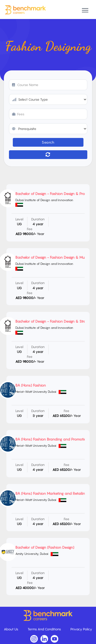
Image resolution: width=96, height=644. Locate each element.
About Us (11, 629)
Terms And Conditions (45, 629)
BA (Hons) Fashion (31, 385)
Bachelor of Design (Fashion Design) (45, 547)
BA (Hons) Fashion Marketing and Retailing (51, 493)
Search (48, 142)
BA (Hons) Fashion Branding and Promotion (52, 439)
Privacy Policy (81, 629)
